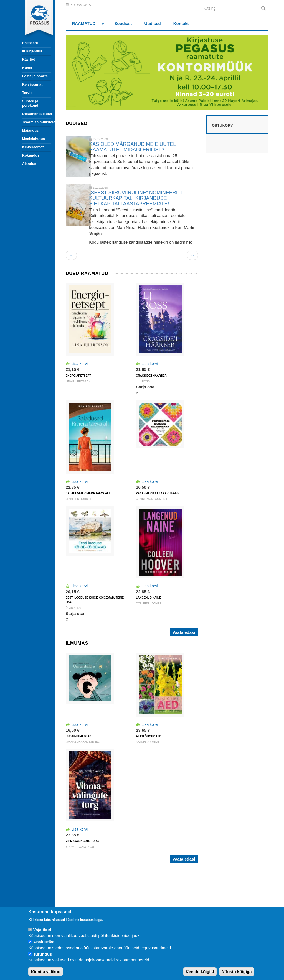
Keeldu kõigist (200, 972)
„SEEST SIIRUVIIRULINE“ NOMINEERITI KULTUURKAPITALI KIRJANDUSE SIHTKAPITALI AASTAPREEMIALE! (135, 198)
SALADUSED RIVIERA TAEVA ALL (88, 493)
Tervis (27, 93)
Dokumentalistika (37, 114)
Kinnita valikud (46, 972)
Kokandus (31, 155)
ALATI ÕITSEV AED (149, 736)
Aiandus (29, 164)
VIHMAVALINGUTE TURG (82, 841)
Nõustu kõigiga (237, 972)
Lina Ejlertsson (78, 381)
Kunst (27, 68)
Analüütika (44, 942)
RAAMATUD (85, 25)
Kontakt (181, 23)
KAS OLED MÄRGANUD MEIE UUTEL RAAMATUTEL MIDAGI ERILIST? (132, 147)
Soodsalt (123, 23)
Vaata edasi (184, 632)
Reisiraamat (32, 84)
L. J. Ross (143, 381)
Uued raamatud (87, 273)
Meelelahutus (34, 139)
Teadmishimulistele (37, 122)
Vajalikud (42, 930)
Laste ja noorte (35, 76)
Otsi (265, 8)
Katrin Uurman (147, 742)
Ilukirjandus (32, 51)
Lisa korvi (79, 364)
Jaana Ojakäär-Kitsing (83, 742)
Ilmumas (77, 643)
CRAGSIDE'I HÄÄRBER (151, 376)
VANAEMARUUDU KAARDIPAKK (157, 493)
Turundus (43, 954)
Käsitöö (29, 59)
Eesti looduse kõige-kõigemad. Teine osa (95, 600)
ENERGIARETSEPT (78, 376)
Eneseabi (30, 43)
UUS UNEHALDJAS (78, 736)
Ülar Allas (74, 608)
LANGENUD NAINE (149, 598)
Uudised (153, 23)
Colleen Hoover (149, 603)
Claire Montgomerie (152, 499)
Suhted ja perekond (30, 103)
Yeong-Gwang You (80, 847)
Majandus (31, 130)
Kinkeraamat (33, 147)
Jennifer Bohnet (79, 499)
